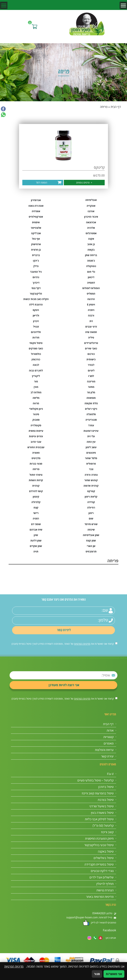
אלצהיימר (36, 228)
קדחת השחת (36, 480)
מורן (36, 387)
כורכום (91, 354)
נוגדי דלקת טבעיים (102, 871)
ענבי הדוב (36, 442)
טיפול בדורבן (106, 787)
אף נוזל (36, 239)
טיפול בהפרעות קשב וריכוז (98, 793)
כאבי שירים (91, 348)
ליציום (91, 371)
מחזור (91, 387)
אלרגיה (91, 228)
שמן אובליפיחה (91, 535)
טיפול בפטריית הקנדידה (99, 864)
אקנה (91, 239)
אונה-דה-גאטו (36, 206)
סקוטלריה (36, 425)
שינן (36, 535)
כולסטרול (36, 354)
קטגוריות (108, 737)
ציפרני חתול (36, 475)
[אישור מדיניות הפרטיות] (116, 643)
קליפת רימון (91, 497)
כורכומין (36, 359)
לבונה (36, 365)
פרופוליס (91, 464)
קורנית (36, 486)
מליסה (36, 398)
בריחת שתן (91, 255)
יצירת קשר (107, 756)
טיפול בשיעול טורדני (101, 806)
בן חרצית (36, 250)
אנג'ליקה (36, 233)
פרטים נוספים (84, 183)
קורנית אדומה (91, 486)
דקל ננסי (36, 288)
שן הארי (91, 546)
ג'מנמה (91, 261)
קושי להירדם (36, 491)
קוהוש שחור (91, 480)
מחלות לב (36, 392)
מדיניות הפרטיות (82, 644)
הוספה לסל (42, 183)
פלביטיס (36, 458)
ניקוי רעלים (91, 409)
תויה (36, 551)
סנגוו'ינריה (91, 420)
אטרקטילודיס (36, 217)
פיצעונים (91, 453)
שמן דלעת (36, 541)
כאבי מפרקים (36, 348)
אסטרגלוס (91, 233)
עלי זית (91, 436)
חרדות (36, 338)
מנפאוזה (91, 398)
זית (91, 321)
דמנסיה (91, 283)
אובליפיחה (91, 200)
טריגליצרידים (91, 343)
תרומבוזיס (91, 551)
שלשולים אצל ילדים (102, 877)
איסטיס (36, 222)
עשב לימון (91, 447)
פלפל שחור (91, 458)
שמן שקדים (36, 546)
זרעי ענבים (91, 327)
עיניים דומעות (91, 431)
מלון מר (91, 392)
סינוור (36, 414)
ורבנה (91, 315)
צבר (91, 469)
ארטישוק (36, 244)
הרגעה (91, 299)
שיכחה (91, 530)
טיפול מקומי (36, 343)
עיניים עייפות (36, 436)
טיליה (91, 338)
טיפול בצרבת (106, 800)
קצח (36, 508)
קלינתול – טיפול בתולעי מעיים (95, 780)
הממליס (91, 294)
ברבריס (36, 255)
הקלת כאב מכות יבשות (36, 299)
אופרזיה (36, 211)
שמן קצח (91, 541)
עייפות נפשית (36, 431)
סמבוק (36, 420)
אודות (110, 730)
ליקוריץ (36, 376)
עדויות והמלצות (104, 750)
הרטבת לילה (36, 305)
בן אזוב (91, 244)
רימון (91, 513)
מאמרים (109, 743)
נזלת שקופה (91, 403)
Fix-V (110, 774)
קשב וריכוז (107, 832)
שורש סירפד (91, 524)
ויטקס (36, 310)
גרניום (36, 277)
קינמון (36, 497)
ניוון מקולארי (36, 409)
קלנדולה (36, 502)
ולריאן (36, 315)
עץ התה (91, 442)
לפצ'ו (91, 376)
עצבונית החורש (36, 447)
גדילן (36, 266)
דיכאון (91, 277)
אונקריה (91, 206)
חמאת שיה (91, 332)
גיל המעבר (36, 272)
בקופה (91, 250)
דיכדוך (36, 283)
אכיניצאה (91, 222)
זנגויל (36, 327)
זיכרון (36, 321)
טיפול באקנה (106, 851)
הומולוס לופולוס (91, 288)
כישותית (91, 359)
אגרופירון (36, 200)
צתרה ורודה (91, 475)
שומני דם (36, 524)
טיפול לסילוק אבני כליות (99, 819)
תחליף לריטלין (105, 884)
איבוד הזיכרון (91, 217)
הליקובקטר (36, 294)
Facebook (109, 930)
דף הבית (116, 107)
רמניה (36, 519)
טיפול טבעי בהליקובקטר (99, 845)
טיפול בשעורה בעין (102, 813)
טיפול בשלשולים (104, 858)
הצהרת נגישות (105, 890)
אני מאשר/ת (114, 974)
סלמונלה (91, 414)
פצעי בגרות (36, 464)
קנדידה (91, 502)
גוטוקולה (91, 266)
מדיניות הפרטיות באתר (100, 897)
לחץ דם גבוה (36, 371)
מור (36, 381)
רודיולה (91, 508)
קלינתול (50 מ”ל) (103, 826)
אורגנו (91, 211)
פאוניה (36, 453)
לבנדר (91, 365)
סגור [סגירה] (97, 974)
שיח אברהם (36, 530)
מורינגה (91, 381)
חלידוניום (36, 332)
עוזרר (91, 425)
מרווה (36, 403)
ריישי (36, 513)
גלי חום (91, 272)
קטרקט (91, 491)
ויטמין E (91, 305)
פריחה (36, 469)
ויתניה (91, 310)
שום (91, 519)
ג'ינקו (36, 261)
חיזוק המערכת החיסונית (99, 838)
